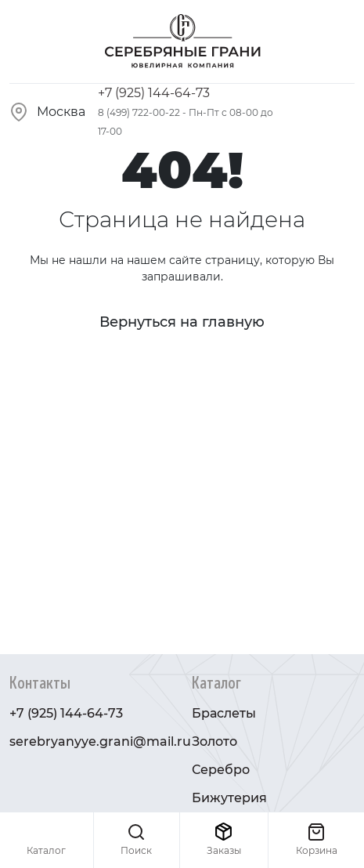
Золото (214, 741)
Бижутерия (229, 798)
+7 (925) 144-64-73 (154, 93)
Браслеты (224, 713)
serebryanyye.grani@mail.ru (100, 741)
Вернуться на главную (182, 322)
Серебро (221, 770)
